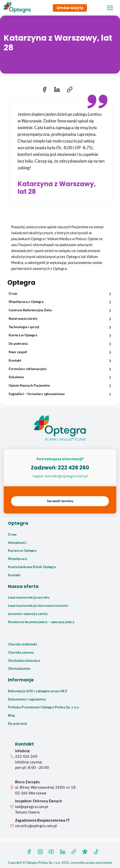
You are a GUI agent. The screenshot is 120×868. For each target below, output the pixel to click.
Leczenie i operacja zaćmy (28, 614)
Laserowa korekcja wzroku (29, 597)
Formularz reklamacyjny (61, 369)
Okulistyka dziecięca (24, 661)
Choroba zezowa (21, 652)
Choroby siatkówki (22, 644)
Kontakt (61, 361)
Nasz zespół (61, 352)
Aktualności (17, 543)
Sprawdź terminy (60, 501)
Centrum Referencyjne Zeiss (61, 310)
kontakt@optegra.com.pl (66, 476)
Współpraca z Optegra (61, 302)
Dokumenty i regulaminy (27, 699)
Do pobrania (61, 344)
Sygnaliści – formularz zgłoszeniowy (61, 394)
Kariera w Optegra (61, 335)
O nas (61, 294)
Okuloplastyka (19, 668)
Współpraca (17, 559)
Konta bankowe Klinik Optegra (32, 567)
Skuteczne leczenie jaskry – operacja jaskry (41, 622)
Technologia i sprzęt (61, 327)
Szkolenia (61, 377)
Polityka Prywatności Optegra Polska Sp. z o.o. (44, 707)
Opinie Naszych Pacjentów (61, 386)
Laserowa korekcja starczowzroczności (38, 606)
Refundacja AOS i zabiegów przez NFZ (38, 691)
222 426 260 (73, 468)
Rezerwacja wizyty (61, 319)
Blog (11, 715)
